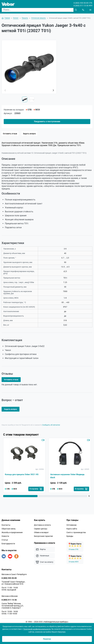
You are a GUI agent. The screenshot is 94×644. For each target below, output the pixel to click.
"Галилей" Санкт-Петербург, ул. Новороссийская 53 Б (13, 583)
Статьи (5, 540)
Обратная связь (9, 529)
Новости (5, 536)
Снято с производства (76, 533)
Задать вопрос (29, 134)
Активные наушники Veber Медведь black (69, 476)
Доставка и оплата (42, 525)
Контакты (6, 525)
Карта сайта (72, 529)
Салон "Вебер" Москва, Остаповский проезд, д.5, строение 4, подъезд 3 (13, 606)
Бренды (70, 536)
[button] (53, 90)
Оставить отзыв (10, 134)
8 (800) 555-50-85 (81, 3)
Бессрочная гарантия (43, 536)
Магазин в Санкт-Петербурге (14, 574)
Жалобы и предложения (12, 533)
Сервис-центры (41, 529)
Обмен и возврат (41, 533)
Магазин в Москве (10, 596)
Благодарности (8, 544)
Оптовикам (71, 525)
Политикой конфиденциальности (37, 629)
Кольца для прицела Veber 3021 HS (23, 475)
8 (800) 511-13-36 (81, 6)
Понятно (47, 639)
